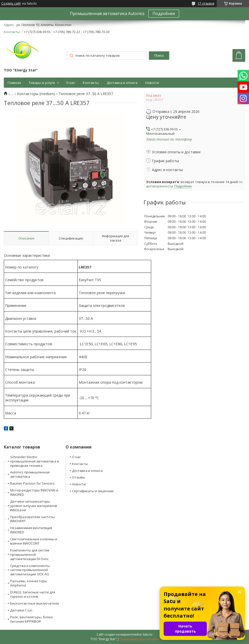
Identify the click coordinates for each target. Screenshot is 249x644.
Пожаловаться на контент (139, 639)
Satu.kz (147, 634)
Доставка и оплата (122, 83)
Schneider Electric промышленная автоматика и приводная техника (35, 461)
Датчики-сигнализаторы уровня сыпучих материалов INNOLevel (34, 506)
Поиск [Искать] (159, 56)
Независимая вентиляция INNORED (31, 530)
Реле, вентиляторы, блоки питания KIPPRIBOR (31, 619)
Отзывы (79, 477)
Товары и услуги (42, 83)
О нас (71, 83)
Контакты (91, 83)
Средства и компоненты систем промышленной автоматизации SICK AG (30, 570)
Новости (152, 83)
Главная (14, 83)
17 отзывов (206, 3)
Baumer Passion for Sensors (32, 483)
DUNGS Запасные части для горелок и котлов (33, 594)
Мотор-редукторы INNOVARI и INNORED (34, 492)
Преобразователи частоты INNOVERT (32, 519)
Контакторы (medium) (36, 94)
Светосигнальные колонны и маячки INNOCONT (34, 541)
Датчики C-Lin (21, 610)
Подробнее (164, 13)
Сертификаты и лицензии (93, 491)
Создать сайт (11, 4)
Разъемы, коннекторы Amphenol (29, 583)
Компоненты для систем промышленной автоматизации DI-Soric (30, 555)
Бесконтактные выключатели (35, 603)
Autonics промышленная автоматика (30, 474)
